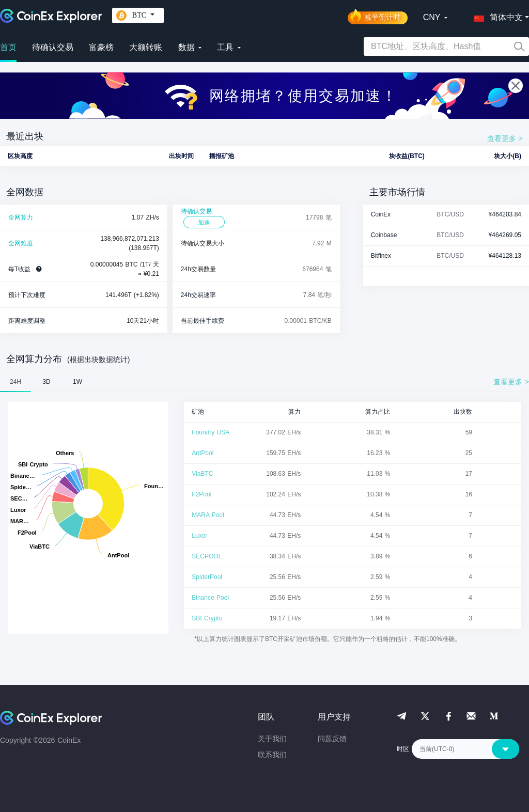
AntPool (203, 453)
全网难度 (21, 243)
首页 (8, 47)
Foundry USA (211, 432)
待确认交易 (53, 47)
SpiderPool (207, 577)
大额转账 (146, 47)
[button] (496, 15)
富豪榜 (101, 47)
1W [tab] (77, 382)
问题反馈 (332, 739)
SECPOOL (207, 556)
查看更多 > (505, 138)
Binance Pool (210, 598)
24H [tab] (15, 382)
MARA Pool (208, 515)
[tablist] (264, 382)
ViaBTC (202, 474)
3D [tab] (46, 382)
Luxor (199, 536)
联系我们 (272, 755)
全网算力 (21, 217)
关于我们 (272, 739)
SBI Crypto (207, 618)
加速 (204, 223)
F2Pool (201, 494)
